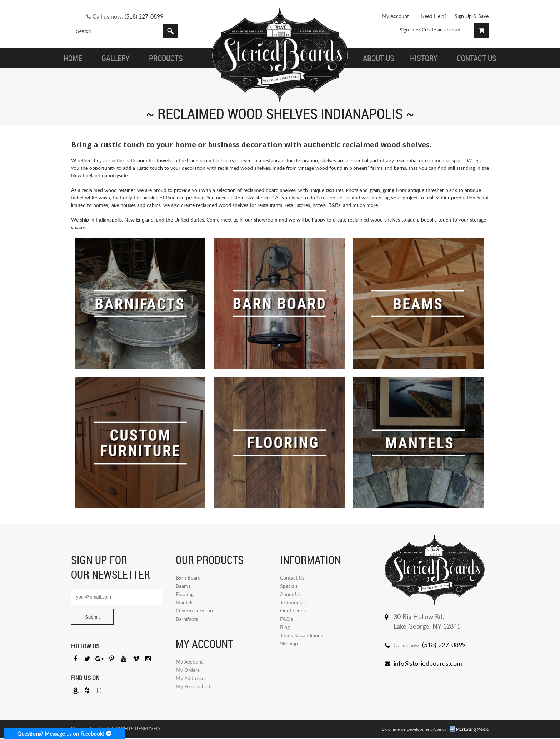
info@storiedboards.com (428, 663)
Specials (289, 586)
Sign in (407, 29)
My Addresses (191, 678)
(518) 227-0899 (144, 16)
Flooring (185, 594)
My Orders (187, 670)
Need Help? (434, 16)
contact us (339, 197)
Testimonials (293, 602)
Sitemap (289, 643)
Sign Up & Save (472, 16)
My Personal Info (194, 686)
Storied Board (280, 55)
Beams (183, 586)
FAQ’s (286, 619)
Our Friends (293, 611)
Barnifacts (187, 619)
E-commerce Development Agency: (415, 730)
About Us (290, 594)
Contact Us (292, 578)
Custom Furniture (195, 611)
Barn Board (188, 578)
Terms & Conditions (301, 635)
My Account (395, 16)
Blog (285, 627)
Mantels (184, 602)
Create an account (442, 29)
